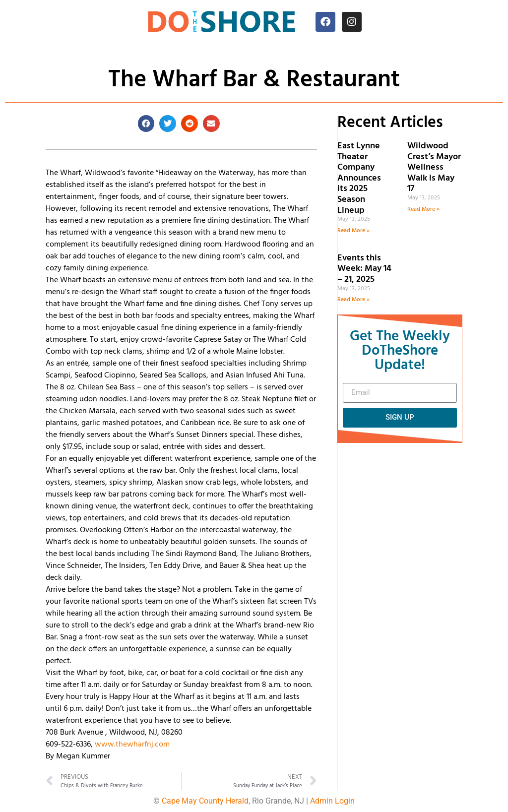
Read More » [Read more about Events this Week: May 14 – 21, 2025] (353, 300)
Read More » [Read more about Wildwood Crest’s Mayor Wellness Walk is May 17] (423, 209)
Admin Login (332, 801)
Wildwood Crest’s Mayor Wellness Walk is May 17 (434, 167)
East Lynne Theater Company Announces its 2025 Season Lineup (359, 178)
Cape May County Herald (205, 801)
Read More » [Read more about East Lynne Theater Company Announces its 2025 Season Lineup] (353, 231)
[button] (146, 124)
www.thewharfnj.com (132, 745)
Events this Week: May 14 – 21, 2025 (364, 269)
